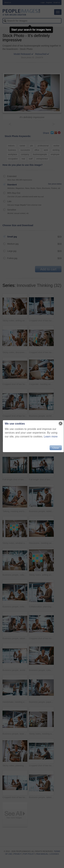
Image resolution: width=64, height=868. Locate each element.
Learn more (51, 437)
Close (56, 448)
